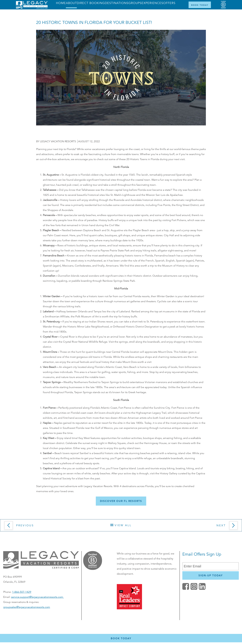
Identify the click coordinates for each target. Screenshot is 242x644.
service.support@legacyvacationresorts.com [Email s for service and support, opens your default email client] (37, 597)
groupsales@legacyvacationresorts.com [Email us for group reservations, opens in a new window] (27, 607)
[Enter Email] (211, 566)
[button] (121, 501)
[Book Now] (200, 5)
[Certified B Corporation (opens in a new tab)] (223, 5)
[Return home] (32, 8)
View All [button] (121, 525)
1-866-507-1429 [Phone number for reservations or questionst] (22, 592)
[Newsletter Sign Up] (211, 575)
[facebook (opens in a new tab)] (186, 589)
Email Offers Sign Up (202, 554)
